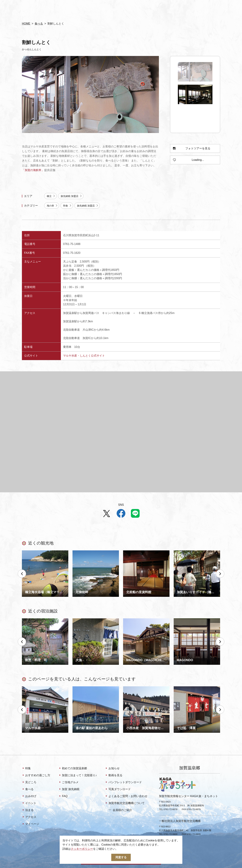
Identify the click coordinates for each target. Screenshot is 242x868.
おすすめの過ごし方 (36, 776)
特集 (26, 769)
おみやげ (29, 796)
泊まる (28, 810)
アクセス (29, 817)
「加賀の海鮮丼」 (33, 170)
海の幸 (52, 206)
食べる (39, 24)
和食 (67, 206)
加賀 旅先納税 (69, 789)
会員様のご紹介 (120, 810)
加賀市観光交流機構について (125, 803)
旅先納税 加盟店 (71, 196)
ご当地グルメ (69, 782)
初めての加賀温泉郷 (73, 769)
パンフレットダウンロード (123, 782)
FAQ (63, 796)
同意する (121, 857)
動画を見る (114, 776)
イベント (29, 803)
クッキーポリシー (82, 849)
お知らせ (112, 769)
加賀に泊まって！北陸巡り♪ (78, 776)
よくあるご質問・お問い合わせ (126, 796)
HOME (26, 24)
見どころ (29, 782)
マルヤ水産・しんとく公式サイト (84, 356)
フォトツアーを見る (192, 149)
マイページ (31, 824)
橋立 (51, 196)
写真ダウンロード (118, 789)
